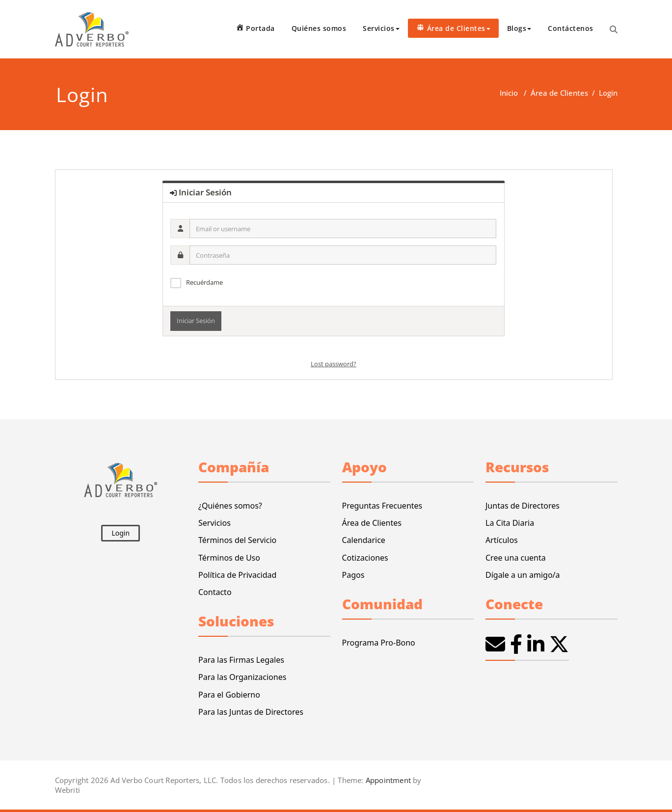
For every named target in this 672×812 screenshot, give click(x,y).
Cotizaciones (365, 558)
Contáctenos (571, 28)
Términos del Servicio (237, 540)
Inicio (509, 93)
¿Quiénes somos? (230, 506)
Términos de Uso (229, 558)
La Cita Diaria (510, 523)
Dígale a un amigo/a (523, 575)
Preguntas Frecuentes (382, 506)
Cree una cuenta (516, 558)
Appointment (387, 780)
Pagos (353, 575)
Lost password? (334, 364)
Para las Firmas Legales (241, 660)
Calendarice (364, 540)
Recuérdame (204, 282)
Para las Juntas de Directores (251, 712)
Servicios (381, 28)
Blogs (519, 28)
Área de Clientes (559, 93)
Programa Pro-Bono (379, 643)
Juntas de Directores (523, 506)
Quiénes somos (319, 28)
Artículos (502, 540)
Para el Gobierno (229, 695)
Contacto (215, 592)
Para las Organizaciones (242, 677)
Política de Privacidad (237, 575)
